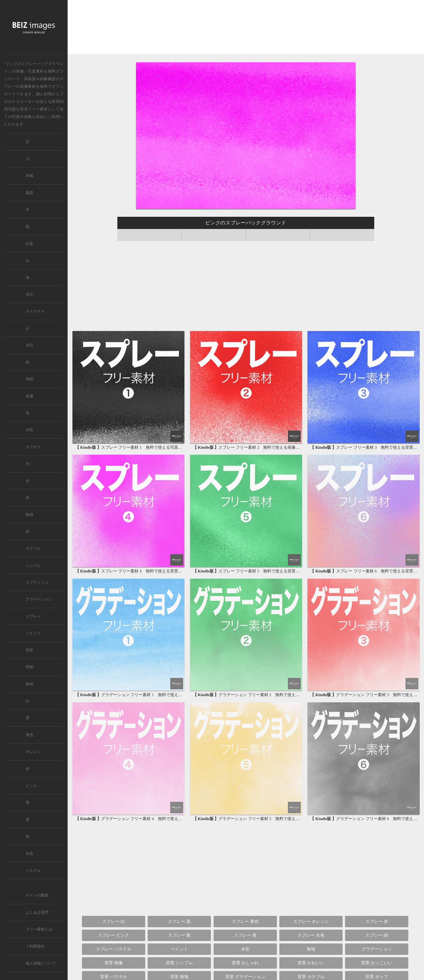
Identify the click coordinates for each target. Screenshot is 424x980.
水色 (29, 853)
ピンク (31, 786)
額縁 (29, 515)
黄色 (29, 735)
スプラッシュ (37, 582)
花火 (29, 294)
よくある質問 (37, 912)
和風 (29, 176)
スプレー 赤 (377, 921)
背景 (29, 650)
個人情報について (41, 963)
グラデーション (377, 949)
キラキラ (33, 447)
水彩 (245, 949)
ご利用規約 (35, 946)
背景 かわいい (311, 963)
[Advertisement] (246, 27)
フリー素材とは (39, 929)
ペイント (179, 949)
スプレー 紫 (179, 935)
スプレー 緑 (377, 935)
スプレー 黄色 (245, 921)
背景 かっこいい (377, 963)
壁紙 (29, 667)
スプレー (33, 616)
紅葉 (29, 244)
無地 (311, 949)
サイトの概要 (37, 895)
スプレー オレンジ (311, 921)
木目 (29, 345)
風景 (29, 193)
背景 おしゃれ (245, 963)
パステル (33, 871)
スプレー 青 (245, 935)
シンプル (33, 566)
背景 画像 (114, 963)
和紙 (29, 379)
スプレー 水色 (311, 935)
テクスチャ (35, 311)
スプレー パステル (114, 949)
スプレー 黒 (179, 921)
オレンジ (33, 752)
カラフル (33, 548)
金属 (29, 396)
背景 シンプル (179, 963)
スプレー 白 (114, 921)
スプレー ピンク (114, 935)
